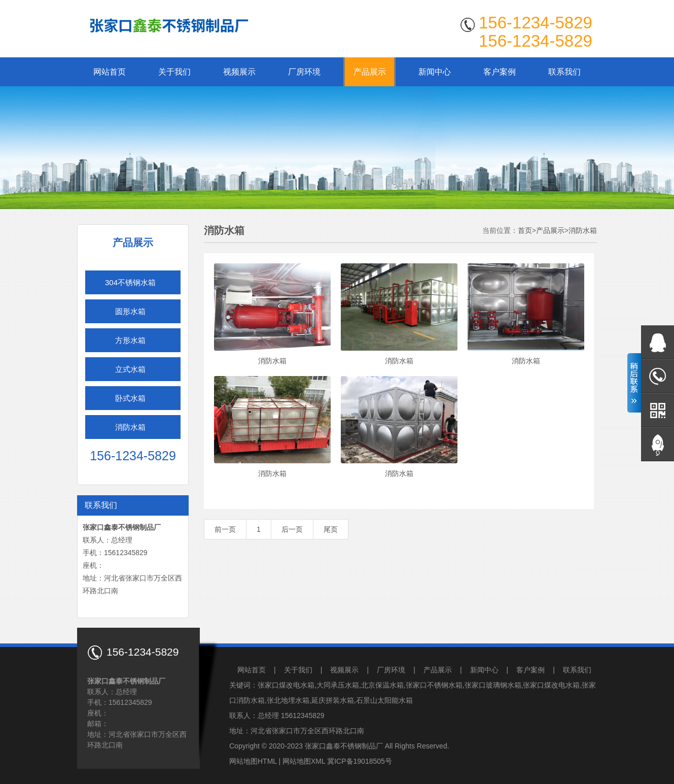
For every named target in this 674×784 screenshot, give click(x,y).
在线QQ (658, 342)
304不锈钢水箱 (130, 282)
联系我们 (564, 72)
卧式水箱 (130, 398)
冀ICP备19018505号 (360, 761)
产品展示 (370, 72)
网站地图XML (304, 761)
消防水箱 (130, 427)
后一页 (292, 529)
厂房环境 (304, 72)
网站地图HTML (253, 761)
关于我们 (174, 72)
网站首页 (110, 72)
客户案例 (500, 72)
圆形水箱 (130, 311)
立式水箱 (130, 369)
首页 (525, 230)
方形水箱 (130, 340)
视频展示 (239, 72)
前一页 (225, 529)
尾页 (331, 529)
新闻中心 (435, 72)
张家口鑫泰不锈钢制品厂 (344, 746)
